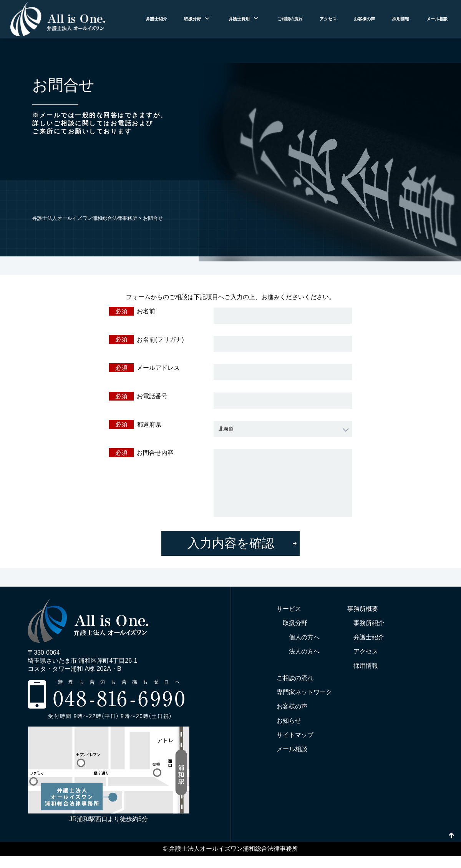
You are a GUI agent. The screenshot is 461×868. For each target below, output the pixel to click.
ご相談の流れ (290, 19)
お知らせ (289, 721)
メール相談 (437, 19)
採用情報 (401, 19)
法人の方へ (304, 651)
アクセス (328, 19)
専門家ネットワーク (304, 692)
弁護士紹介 (157, 19)
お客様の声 (364, 19)
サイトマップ (295, 735)
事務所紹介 (369, 623)
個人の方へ (304, 637)
